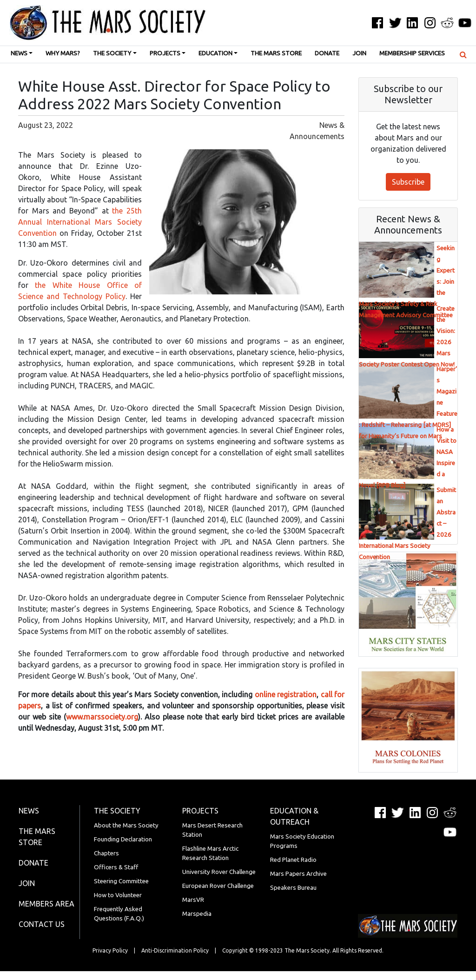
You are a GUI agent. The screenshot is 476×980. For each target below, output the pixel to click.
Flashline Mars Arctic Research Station (210, 853)
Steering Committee (121, 881)
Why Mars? (63, 53)
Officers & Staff (116, 867)
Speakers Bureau (293, 888)
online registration (286, 694)
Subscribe (408, 182)
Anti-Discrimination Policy (175, 950)
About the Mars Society (126, 825)
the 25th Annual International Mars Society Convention (80, 222)
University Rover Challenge (219, 872)
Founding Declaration (123, 839)
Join (359, 53)
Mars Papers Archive (298, 874)
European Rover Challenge (218, 886)
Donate (327, 53)
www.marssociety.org (102, 717)
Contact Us (42, 924)
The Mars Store (276, 53)
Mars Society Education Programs (302, 841)
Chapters (106, 853)
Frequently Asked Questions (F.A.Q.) (119, 914)
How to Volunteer (118, 895)
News (19, 53)
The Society (112, 53)
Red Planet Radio (293, 860)
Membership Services (412, 53)
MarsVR (193, 900)
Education (215, 53)
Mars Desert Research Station (212, 830)
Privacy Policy (110, 950)
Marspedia (197, 914)
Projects (165, 53)
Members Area (46, 904)
